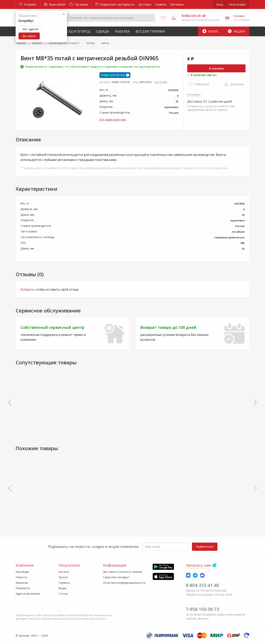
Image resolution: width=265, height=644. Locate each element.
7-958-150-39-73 (203, 609)
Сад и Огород (78, 31)
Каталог (64, 572)
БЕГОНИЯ (161, 82)
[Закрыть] (64, 14)
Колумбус (28, 4)
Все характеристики (113, 119)
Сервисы (161, 4)
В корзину (216, 68)
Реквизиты (23, 588)
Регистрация (237, 4)
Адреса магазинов (28, 594)
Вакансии (22, 583)
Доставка (145, 4)
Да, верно (29, 36)
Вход (220, 4)
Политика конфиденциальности (124, 583)
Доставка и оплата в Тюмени (123, 572)
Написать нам (198, 565)
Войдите (27, 289)
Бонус (211, 31)
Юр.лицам (79, 4)
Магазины (177, 4)
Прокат (63, 577)
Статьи (63, 594)
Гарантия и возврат (116, 577)
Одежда (102, 31)
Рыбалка (122, 31)
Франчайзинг (55, 4)
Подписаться (205, 546)
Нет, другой (30, 29)
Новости (21, 577)
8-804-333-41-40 (203, 585)
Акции (236, 31)
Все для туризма (150, 31)
